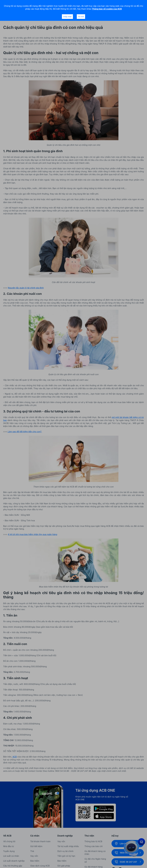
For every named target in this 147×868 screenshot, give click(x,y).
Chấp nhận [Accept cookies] (67, 17)
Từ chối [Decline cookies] (81, 17)
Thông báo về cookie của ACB (107, 9)
